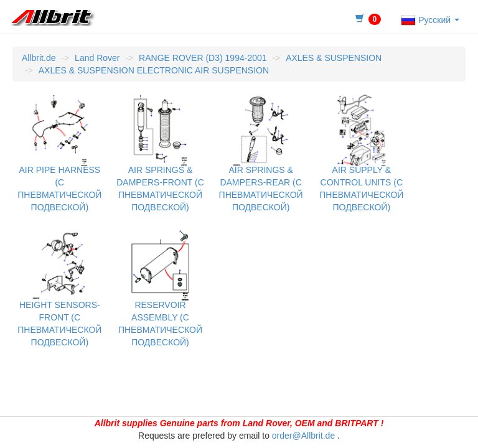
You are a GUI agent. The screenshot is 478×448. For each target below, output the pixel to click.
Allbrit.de (39, 58)
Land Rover (97, 58)
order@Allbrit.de (303, 436)
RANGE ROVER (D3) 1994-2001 (203, 58)
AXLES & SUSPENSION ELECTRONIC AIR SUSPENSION (154, 70)
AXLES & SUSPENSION (334, 58)
